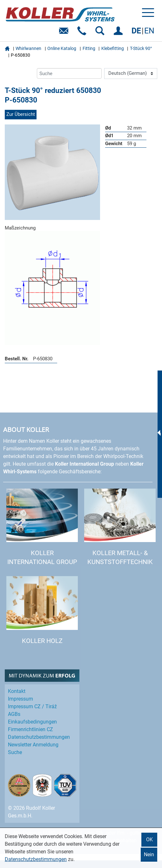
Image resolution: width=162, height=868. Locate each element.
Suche (15, 752)
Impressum (20, 699)
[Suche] (69, 73)
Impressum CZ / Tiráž (32, 706)
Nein (149, 854)
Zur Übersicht (21, 114)
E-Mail (65, 33)
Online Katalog (62, 48)
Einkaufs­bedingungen (32, 722)
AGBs (14, 714)
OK (149, 840)
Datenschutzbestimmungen (36, 859)
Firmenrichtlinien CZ (30, 729)
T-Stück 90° (141, 48)
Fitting (89, 48)
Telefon (83, 33)
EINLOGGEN (119, 33)
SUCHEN (101, 33)
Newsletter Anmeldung (33, 745)
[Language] (131, 74)
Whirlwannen (28, 48)
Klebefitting (113, 48)
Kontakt (17, 691)
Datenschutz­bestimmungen (39, 737)
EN (149, 31)
